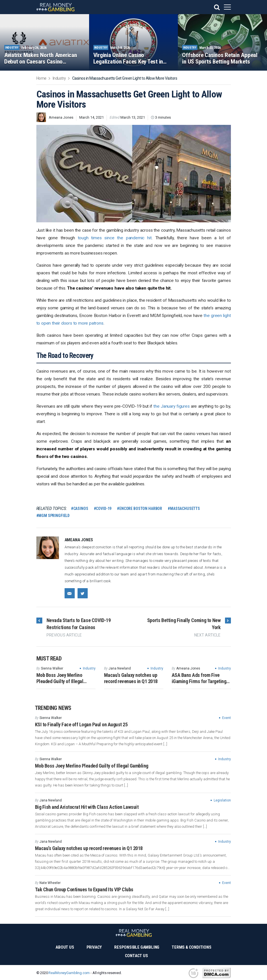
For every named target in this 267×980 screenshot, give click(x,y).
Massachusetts (185, 509)
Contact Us (136, 956)
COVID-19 (104, 509)
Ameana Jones (61, 117)
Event (227, 718)
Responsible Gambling (137, 947)
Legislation (222, 800)
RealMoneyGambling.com (69, 973)
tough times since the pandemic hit (115, 238)
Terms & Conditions (191, 947)
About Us (65, 947)
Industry (89, 668)
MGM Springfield (54, 516)
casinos (81, 509)
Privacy (94, 947)
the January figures (171, 406)
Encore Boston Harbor (141, 509)
